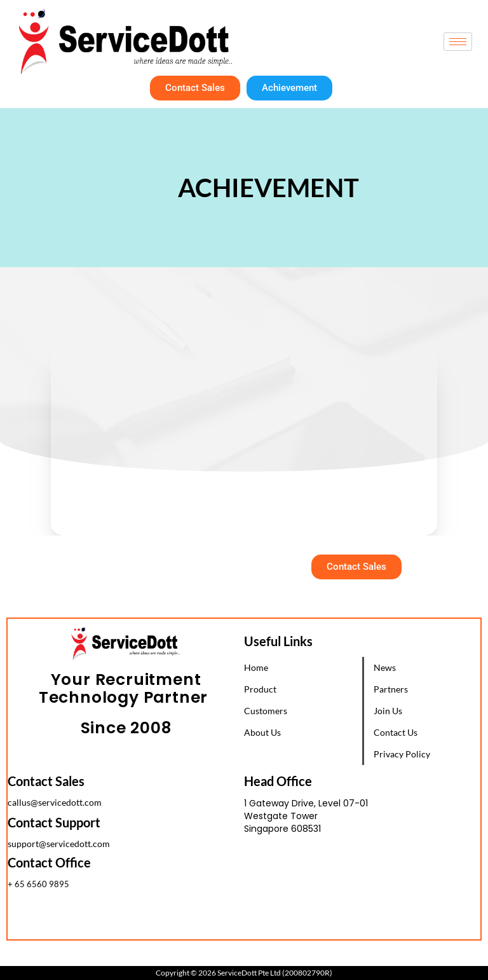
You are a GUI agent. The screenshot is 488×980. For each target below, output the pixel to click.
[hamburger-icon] (458, 42)
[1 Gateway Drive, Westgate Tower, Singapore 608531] (362, 892)
